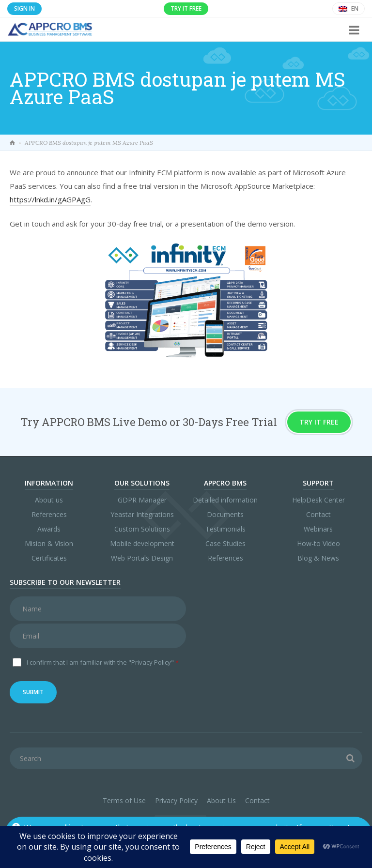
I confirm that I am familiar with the (103, 662)
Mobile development (142, 543)
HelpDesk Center (318, 500)
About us (49, 500)
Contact (318, 514)
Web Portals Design (142, 558)
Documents (225, 514)
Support (318, 483)
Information (49, 483)
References (49, 514)
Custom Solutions (142, 529)
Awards (49, 529)
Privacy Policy (176, 800)
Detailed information (225, 500)
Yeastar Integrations (142, 514)
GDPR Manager (142, 500)
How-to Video (318, 543)
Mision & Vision (49, 543)
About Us (221, 800)
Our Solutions (142, 483)
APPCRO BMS (225, 483)
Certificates (49, 558)
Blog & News (318, 558)
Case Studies (225, 543)
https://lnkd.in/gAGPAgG (50, 199)
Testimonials (225, 529)
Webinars (318, 529)
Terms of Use (124, 800)
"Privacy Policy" (151, 662)
